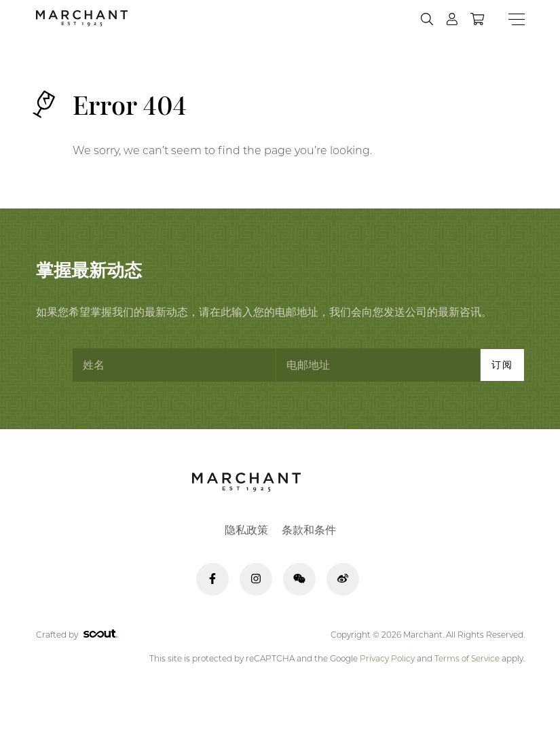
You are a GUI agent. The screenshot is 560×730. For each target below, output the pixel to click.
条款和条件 (309, 530)
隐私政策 (246, 530)
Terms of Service (467, 658)
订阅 (502, 365)
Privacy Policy (387, 658)
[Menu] (517, 19)
